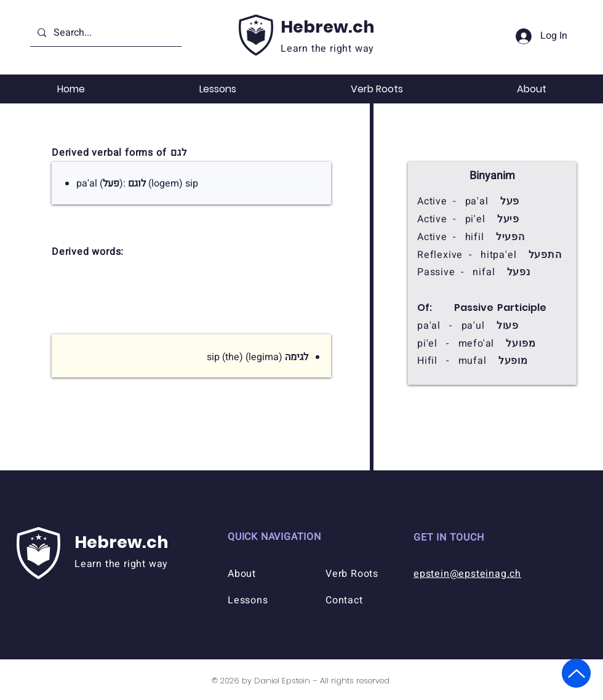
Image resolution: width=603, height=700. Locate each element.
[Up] (576, 673)
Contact (344, 600)
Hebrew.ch (327, 27)
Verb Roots (352, 574)
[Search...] (105, 33)
